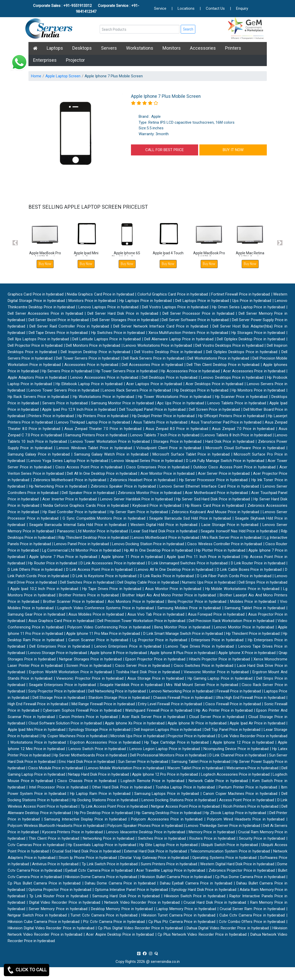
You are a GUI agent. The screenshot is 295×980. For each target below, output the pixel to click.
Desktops (82, 48)
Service (160, 8)
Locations (186, 8)
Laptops (55, 48)
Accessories (203, 48)
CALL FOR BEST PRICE (165, 150)
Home (36, 76)
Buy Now (45, 264)
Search (188, 29)
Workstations (140, 48)
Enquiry (242, 8)
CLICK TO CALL (27, 970)
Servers (109, 48)
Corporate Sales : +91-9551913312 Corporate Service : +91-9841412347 (86, 9)
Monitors (172, 48)
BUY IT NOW (233, 150)
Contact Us (215, 8)
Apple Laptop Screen (63, 76)
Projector (75, 60)
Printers (233, 48)
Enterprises (45, 60)
